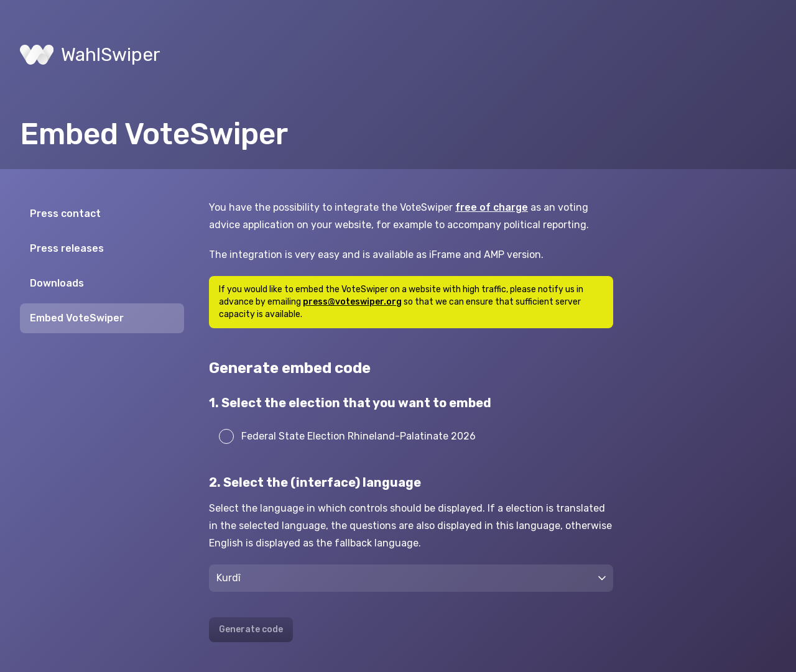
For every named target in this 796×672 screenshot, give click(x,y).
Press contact (65, 214)
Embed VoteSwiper (77, 318)
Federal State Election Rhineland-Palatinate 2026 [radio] (347, 436)
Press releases (67, 248)
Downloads (57, 283)
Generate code (251, 629)
